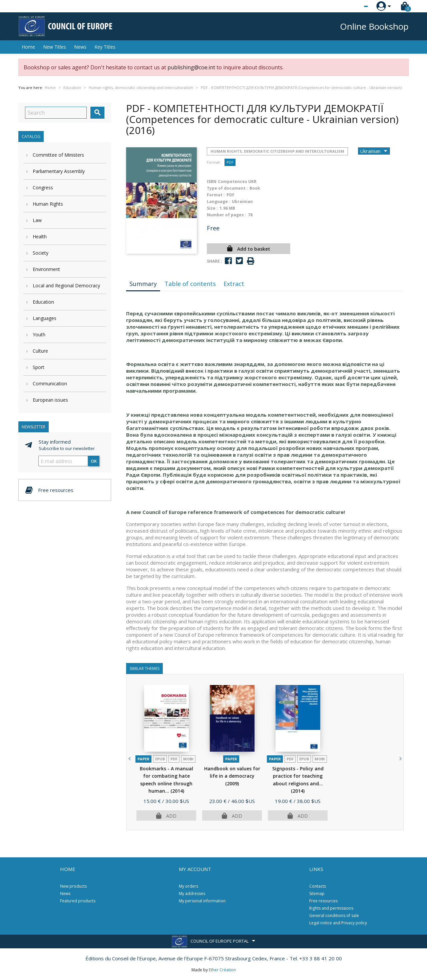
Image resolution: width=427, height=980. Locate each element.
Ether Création (222, 970)
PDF (230, 162)
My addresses (192, 893)
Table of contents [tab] (190, 284)
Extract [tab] (234, 284)
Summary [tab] (143, 284)
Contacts (318, 886)
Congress (43, 187)
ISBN (212, 181)
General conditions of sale (334, 915)
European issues (50, 400)
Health (40, 236)
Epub (160, 759)
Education (43, 302)
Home (28, 47)
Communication (50, 383)
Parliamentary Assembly (59, 171)
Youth (39, 334)
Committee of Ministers (58, 155)
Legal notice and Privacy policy (338, 923)
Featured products (78, 901)
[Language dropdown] (353, 6)
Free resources (323, 901)
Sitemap (317, 893)
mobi (188, 759)
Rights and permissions (331, 908)
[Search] (56, 113)
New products (73, 886)
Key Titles (105, 47)
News (80, 47)
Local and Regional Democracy (66, 285)
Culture (40, 351)
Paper (143, 759)
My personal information (202, 901)
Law (37, 220)
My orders (188, 886)
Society (41, 253)
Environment (46, 269)
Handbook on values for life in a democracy (232, 776)
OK (94, 461)
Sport (39, 367)
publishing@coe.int (191, 67)
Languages (45, 318)
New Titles (55, 47)
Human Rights (48, 204)
